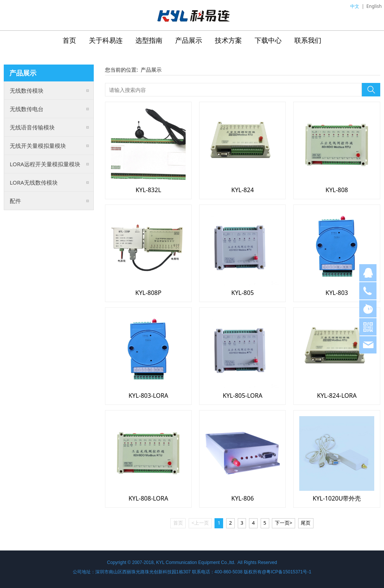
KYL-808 (337, 190)
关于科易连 (106, 40)
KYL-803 (337, 293)
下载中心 (268, 40)
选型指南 (149, 40)
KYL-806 (243, 498)
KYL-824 (243, 190)
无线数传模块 (27, 90)
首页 (69, 40)
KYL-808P (148, 293)
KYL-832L (148, 190)
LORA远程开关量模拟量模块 (45, 164)
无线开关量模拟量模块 (38, 146)
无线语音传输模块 (32, 127)
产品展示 (189, 40)
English (374, 6)
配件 (15, 201)
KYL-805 (243, 293)
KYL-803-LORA (148, 396)
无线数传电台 (27, 109)
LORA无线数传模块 (34, 182)
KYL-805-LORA (243, 396)
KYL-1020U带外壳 (337, 498)
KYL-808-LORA (148, 498)
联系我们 (308, 40)
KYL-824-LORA (337, 396)
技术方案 (228, 40)
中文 (355, 6)
